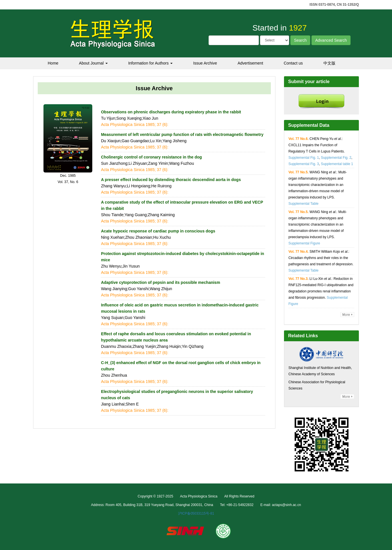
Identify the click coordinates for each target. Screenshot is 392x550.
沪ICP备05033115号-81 (196, 513)
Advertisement (250, 63)
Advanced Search (331, 40)
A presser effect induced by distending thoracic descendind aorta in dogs (171, 180)
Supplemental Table (304, 204)
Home (53, 63)
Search (300, 40)
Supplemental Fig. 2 (336, 158)
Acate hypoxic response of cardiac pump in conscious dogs (158, 231)
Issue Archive (205, 63)
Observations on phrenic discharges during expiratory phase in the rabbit (171, 112)
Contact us (293, 63)
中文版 (329, 63)
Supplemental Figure (304, 243)
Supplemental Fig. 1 (304, 158)
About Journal (93, 63)
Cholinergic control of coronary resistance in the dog (151, 157)
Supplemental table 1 (337, 164)
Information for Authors (151, 63)
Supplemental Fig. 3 (304, 164)
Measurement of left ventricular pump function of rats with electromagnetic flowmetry (182, 135)
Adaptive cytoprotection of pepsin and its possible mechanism (160, 282)
